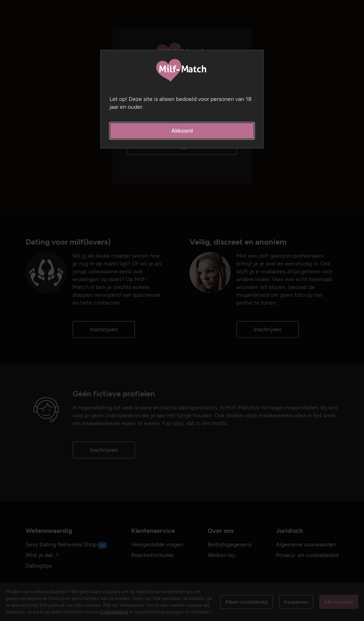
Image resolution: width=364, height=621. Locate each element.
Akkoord (182, 131)
